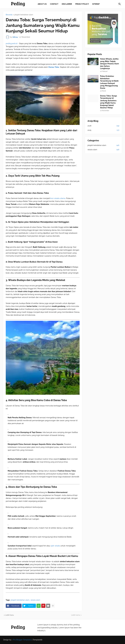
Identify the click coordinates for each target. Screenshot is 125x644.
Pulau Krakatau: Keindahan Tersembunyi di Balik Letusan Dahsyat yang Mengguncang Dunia (109, 82)
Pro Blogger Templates (22, 640)
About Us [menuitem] (42, 4)
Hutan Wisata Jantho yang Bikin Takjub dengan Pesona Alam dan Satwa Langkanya (109, 64)
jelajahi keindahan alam (24, 15)
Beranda (9, 15)
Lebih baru (10, 615)
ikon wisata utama (57, 198)
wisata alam (35, 600)
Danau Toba (54, 67)
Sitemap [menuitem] (96, 4)
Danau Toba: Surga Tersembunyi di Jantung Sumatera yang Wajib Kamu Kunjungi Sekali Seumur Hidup (109, 102)
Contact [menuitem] (54, 4)
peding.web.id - (12, 44)
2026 (103, 126)
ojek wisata (56, 546)
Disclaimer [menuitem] (67, 4)
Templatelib (38, 640)
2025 (103, 130)
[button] (120, 4)
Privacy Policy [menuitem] (82, 4)
